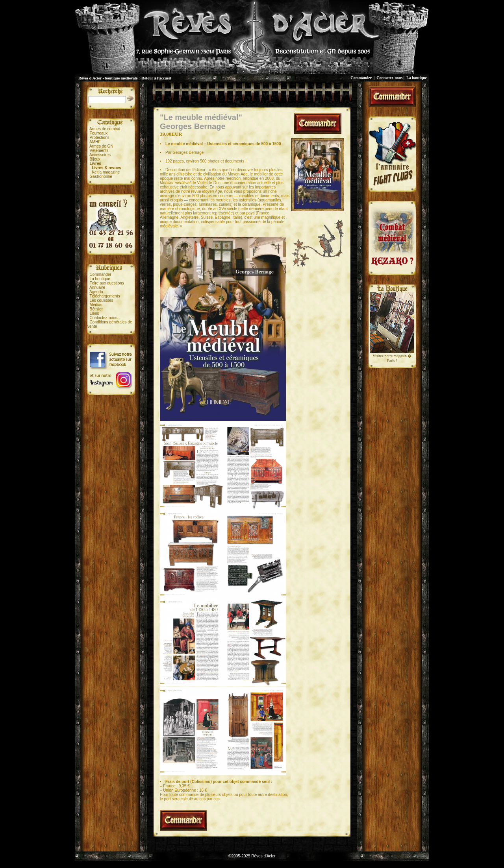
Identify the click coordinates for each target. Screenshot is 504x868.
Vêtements (99, 151)
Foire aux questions (107, 283)
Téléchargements (105, 296)
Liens (94, 313)
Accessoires (100, 155)
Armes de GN (101, 146)
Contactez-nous (389, 78)
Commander (361, 78)
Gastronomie (101, 176)
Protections (100, 138)
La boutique (417, 78)
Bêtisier (96, 309)
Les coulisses (102, 300)
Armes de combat (105, 129)
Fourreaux (99, 133)
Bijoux (95, 159)
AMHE (95, 142)
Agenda (96, 292)
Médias (96, 305)
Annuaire (97, 287)
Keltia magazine (106, 172)
